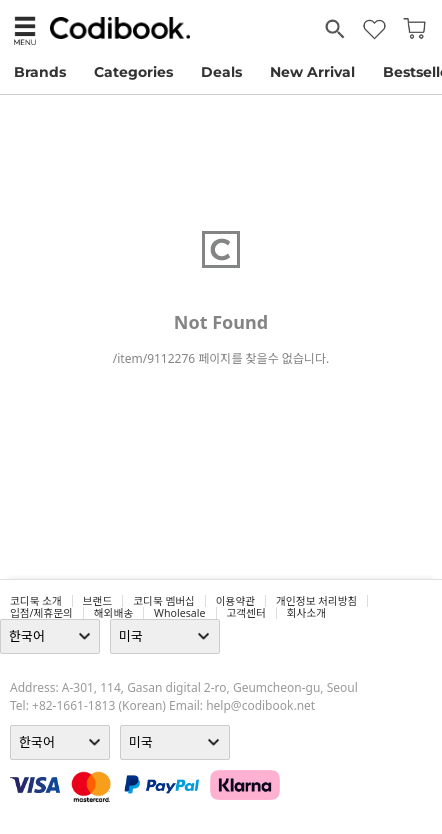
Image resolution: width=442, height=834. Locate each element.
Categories (133, 72)
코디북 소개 (36, 601)
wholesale (180, 613)
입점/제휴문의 (41, 613)
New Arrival (312, 72)
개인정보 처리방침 (316, 601)
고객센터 (246, 613)
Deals (221, 72)
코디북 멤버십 (164, 601)
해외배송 (113, 613)
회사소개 (306, 613)
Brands (40, 72)
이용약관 (235, 601)
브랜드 (97, 601)
